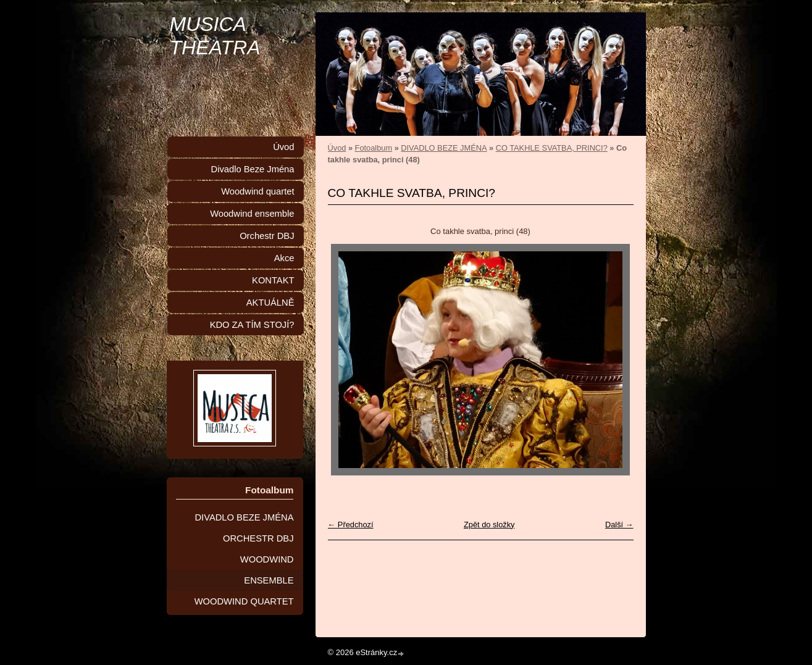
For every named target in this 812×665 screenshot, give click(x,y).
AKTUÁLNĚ (270, 303)
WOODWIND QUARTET (244, 601)
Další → (619, 525)
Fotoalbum (374, 148)
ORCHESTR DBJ (258, 538)
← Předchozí (351, 525)
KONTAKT (273, 280)
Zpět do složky (489, 525)
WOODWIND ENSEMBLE (267, 570)
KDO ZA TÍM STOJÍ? (252, 325)
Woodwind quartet (257, 191)
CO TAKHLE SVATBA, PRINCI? (552, 148)
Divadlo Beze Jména (253, 169)
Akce (284, 258)
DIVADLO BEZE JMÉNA (444, 148)
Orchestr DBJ (267, 236)
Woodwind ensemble (252, 214)
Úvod (337, 148)
